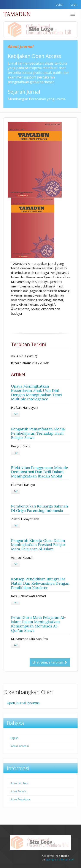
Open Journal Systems (23, 703)
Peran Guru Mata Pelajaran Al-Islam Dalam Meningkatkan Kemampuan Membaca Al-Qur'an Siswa (38, 624)
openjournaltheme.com (60, 859)
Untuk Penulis (18, 791)
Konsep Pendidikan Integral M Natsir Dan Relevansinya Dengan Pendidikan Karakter (40, 583)
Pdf (16, 414)
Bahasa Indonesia (20, 746)
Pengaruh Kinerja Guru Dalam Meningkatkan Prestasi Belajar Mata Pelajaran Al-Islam (38, 545)
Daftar (60, 5)
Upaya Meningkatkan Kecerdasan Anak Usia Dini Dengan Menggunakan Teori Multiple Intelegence (36, 393)
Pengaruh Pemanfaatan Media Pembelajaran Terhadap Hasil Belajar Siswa (38, 433)
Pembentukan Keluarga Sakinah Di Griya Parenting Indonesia (40, 508)
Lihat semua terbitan (50, 662)
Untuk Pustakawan (21, 799)
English (14, 738)
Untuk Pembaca (19, 783)
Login (74, 5)
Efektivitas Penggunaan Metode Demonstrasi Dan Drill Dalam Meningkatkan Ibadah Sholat (40, 472)
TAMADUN (17, 14)
